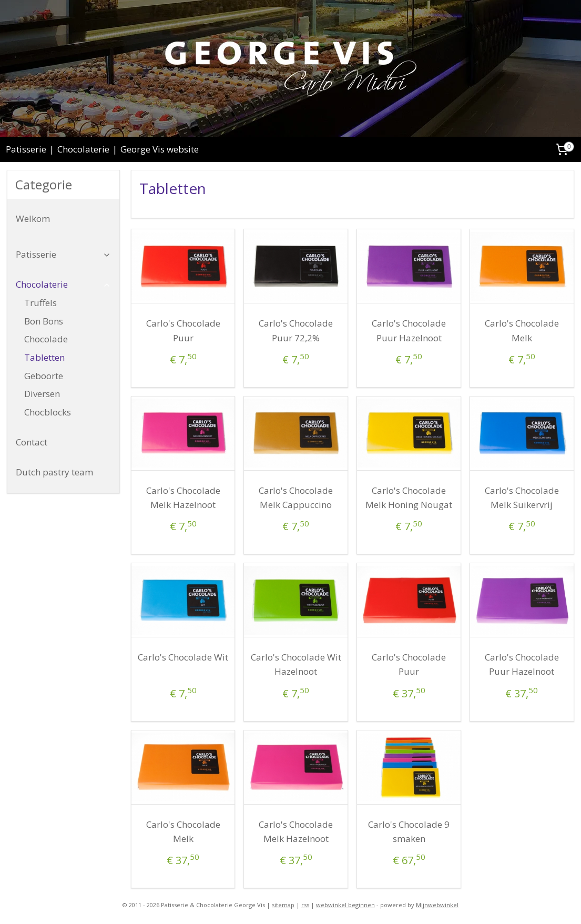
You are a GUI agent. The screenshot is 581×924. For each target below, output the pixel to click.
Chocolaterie (83, 149)
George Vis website (160, 149)
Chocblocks (48, 412)
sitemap (283, 905)
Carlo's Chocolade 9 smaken (409, 831)
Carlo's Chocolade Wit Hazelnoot (296, 664)
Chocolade (46, 339)
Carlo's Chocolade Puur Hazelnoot (409, 330)
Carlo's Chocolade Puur (183, 330)
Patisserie (26, 149)
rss (305, 905)
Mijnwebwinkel (437, 905)
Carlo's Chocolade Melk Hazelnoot (183, 497)
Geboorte (44, 376)
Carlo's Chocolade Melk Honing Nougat (409, 497)
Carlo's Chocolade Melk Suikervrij (522, 497)
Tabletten (44, 357)
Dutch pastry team (54, 472)
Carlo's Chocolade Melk (522, 330)
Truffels (40, 303)
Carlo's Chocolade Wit (183, 657)
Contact (32, 442)
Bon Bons (44, 321)
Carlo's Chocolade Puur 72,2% (296, 330)
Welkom (33, 219)
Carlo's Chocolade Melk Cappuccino (296, 497)
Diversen (42, 394)
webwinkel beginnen (345, 905)
